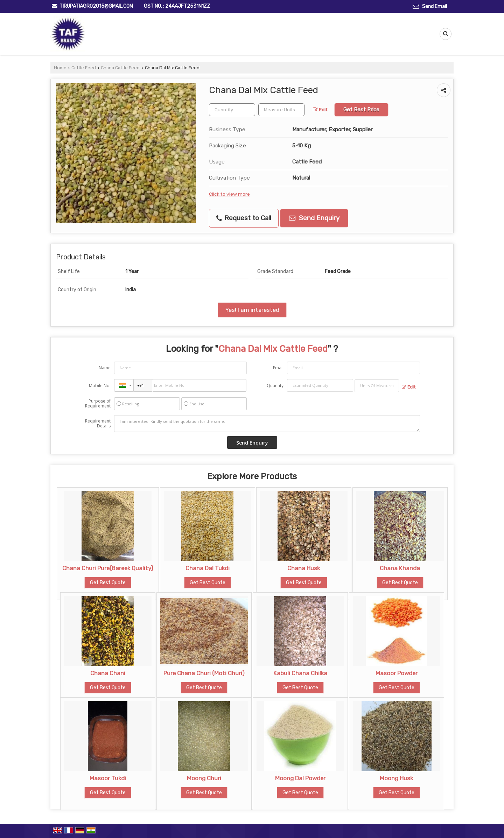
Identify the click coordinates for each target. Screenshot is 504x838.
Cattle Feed (84, 68)
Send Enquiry (314, 218)
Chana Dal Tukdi (208, 568)
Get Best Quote (108, 583)
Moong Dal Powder (300, 778)
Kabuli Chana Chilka (300, 673)
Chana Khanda (400, 568)
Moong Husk (396, 778)
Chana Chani (108, 673)
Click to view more (229, 194)
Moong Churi (204, 778)
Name (105, 368)
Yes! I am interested (252, 310)
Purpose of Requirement (98, 404)
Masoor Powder (397, 673)
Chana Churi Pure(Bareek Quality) (108, 568)
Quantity (275, 386)
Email (278, 368)
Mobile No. (100, 386)
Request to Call (244, 218)
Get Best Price (361, 110)
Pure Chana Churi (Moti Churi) (204, 673)
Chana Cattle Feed (120, 68)
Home (60, 68)
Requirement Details (98, 424)
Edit (320, 110)
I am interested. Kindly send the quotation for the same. (267, 424)
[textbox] (281, 110)
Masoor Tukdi (108, 778)
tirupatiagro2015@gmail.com (96, 6)
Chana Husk (304, 568)
